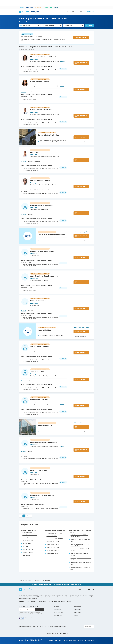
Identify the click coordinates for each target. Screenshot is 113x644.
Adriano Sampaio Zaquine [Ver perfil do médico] (40, 180)
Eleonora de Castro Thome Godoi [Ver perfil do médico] (43, 57)
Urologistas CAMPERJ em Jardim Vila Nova (81, 568)
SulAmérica (80, 640)
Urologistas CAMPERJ (52, 553)
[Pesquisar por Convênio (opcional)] (82, 25)
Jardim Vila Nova (47, 580)
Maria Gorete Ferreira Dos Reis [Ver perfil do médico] (42, 495)
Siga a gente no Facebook (89, 590)
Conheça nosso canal (80, 590)
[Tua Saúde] (26, 589)
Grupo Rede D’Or (64, 633)
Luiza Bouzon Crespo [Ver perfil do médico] (38, 301)
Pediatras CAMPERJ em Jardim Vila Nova (80, 540)
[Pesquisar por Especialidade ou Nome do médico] (39, 25)
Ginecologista (38, 580)
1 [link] (24, 516)
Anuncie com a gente (57, 615)
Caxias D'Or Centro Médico (33, 37)
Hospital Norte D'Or (28, 541)
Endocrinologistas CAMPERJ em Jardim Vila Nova (79, 536)
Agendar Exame (38, 7)
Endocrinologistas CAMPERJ (54, 533)
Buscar (89, 25)
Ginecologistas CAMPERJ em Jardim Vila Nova (80, 554)
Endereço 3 (37, 162)
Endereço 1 (24, 91)
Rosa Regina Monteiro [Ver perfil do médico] (39, 470)
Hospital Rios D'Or (27, 547)
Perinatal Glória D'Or (28, 552)
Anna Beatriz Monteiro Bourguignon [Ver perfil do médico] (44, 276)
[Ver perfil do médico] (25, 58)
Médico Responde (48, 7)
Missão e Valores (78, 607)
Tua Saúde (22, 7)
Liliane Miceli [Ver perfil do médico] (35, 152)
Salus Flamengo (27, 555)
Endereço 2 (30, 91)
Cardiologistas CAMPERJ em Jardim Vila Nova (80, 550)
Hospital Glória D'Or (28, 549)
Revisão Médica (77, 610)
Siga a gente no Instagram (85, 590)
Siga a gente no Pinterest (93, 590)
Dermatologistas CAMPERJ (54, 548)
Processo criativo (57, 610)
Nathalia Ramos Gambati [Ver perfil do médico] (40, 82)
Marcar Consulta (29, 580)
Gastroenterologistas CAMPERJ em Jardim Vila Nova (80, 545)
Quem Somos (56, 607)
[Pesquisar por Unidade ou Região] (60, 25)
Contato (76, 615)
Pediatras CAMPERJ (52, 536)
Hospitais (79, 12)
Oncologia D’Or (73, 640)
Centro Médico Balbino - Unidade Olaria (32, 480)
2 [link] (27, 516)
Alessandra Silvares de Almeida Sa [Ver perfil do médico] (44, 442)
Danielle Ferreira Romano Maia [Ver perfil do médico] (42, 251)
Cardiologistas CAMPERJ (53, 542)
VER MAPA (63, 69)
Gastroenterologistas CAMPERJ (55, 539)
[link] (31, 516)
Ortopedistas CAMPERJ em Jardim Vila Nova (81, 563)
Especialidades (69, 12)
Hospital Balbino (25, 482)
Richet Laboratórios (89, 640)
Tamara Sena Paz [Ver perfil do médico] (37, 372)
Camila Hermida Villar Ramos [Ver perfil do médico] (41, 110)
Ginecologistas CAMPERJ (53, 545)
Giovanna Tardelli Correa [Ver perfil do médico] (40, 400)
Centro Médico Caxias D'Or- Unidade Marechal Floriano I (37, 66)
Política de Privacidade (58, 612)
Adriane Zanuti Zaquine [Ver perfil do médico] (39, 347)
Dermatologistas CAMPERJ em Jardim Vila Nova (81, 559)
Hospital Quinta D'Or (28, 544)
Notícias (56, 7)
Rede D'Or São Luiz (63, 640)
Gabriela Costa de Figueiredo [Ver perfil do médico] (42, 205)
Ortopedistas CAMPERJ (53, 550)
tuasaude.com (90, 12)
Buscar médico (29, 7)
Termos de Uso (77, 612)
